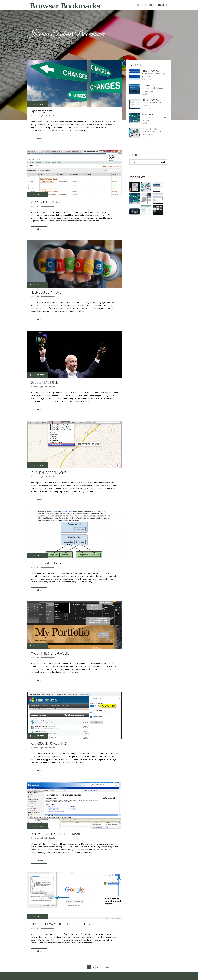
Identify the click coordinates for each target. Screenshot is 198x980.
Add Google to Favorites (49, 736)
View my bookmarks (45, 201)
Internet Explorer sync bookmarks (57, 825)
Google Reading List (46, 379)
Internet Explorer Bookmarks (44, 116)
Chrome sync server (46, 558)
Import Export (41, 112)
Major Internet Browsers (50, 647)
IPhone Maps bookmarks (49, 468)
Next (107, 956)
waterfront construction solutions (52, 130)
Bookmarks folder (150, 85)
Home (139, 5)
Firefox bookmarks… (150, 71)
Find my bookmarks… (150, 100)
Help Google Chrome (46, 290)
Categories (149, 5)
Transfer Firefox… (150, 129)
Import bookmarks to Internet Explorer (61, 914)
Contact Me (162, 5)
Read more (40, 139)
